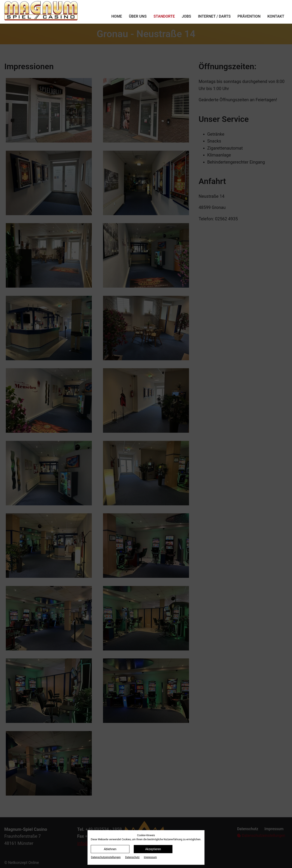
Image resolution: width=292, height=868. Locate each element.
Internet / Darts (214, 16)
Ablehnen (110, 849)
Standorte (164, 16)
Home (117, 16)
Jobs (186, 16)
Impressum (150, 857)
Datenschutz (132, 857)
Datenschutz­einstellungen (106, 857)
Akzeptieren (153, 849)
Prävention (249, 16)
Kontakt (276, 16)
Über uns (138, 16)
